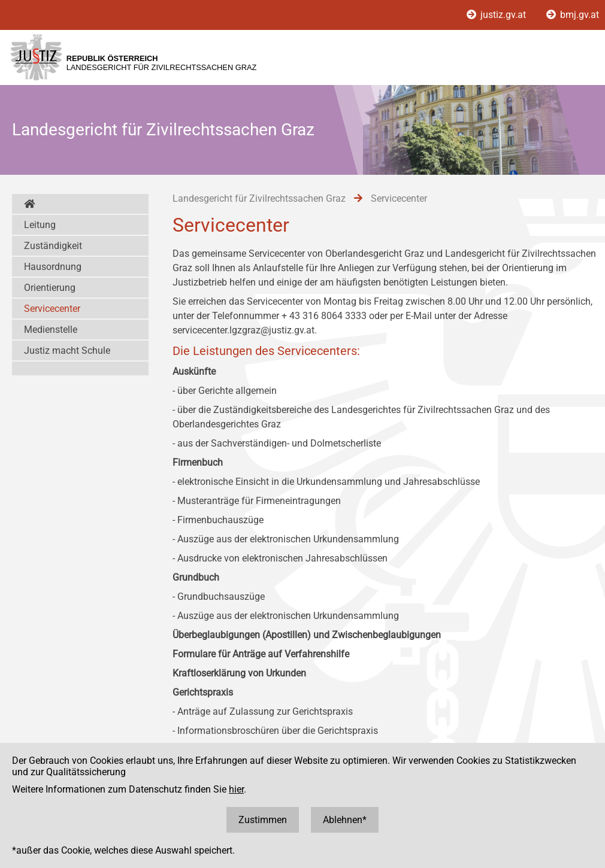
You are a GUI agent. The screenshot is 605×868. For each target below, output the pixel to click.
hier (236, 789)
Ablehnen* (345, 820)
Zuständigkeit (53, 246)
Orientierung (50, 288)
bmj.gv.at (573, 15)
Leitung (40, 225)
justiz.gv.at (497, 15)
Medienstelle (51, 330)
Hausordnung (53, 267)
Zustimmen (263, 820)
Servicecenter (52, 309)
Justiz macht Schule (67, 350)
